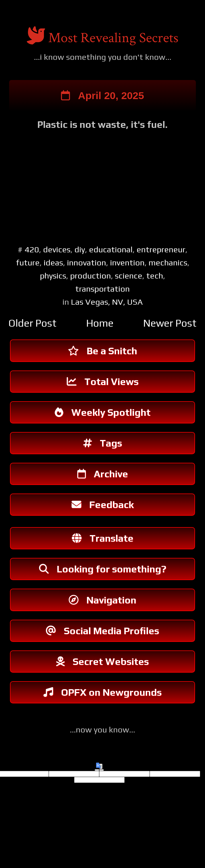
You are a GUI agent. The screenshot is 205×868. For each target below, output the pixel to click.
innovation (87, 263)
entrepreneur (161, 250)
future (28, 263)
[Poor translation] (102, 784)
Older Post (33, 324)
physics (53, 276)
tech (155, 276)
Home (100, 324)
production (91, 276)
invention (127, 263)
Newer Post (170, 324)
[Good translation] (97, 784)
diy (80, 250)
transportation (102, 290)
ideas (53, 263)
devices (57, 250)
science (129, 276)
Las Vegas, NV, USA (107, 303)
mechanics (168, 263)
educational (111, 250)
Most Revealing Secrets (113, 38)
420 (32, 250)
